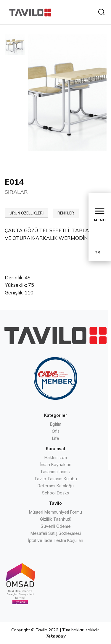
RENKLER (66, 213)
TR (97, 252)
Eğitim (56, 424)
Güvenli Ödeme (56, 526)
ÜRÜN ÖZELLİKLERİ (26, 213)
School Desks (55, 493)
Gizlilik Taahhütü (56, 519)
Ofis (56, 431)
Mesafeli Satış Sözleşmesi (56, 533)
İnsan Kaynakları (55, 464)
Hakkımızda (56, 457)
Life (56, 438)
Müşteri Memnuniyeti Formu (55, 512)
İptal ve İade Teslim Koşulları (55, 540)
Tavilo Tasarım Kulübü (56, 479)
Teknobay (55, 636)
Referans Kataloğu (56, 486)
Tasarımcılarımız (55, 472)
